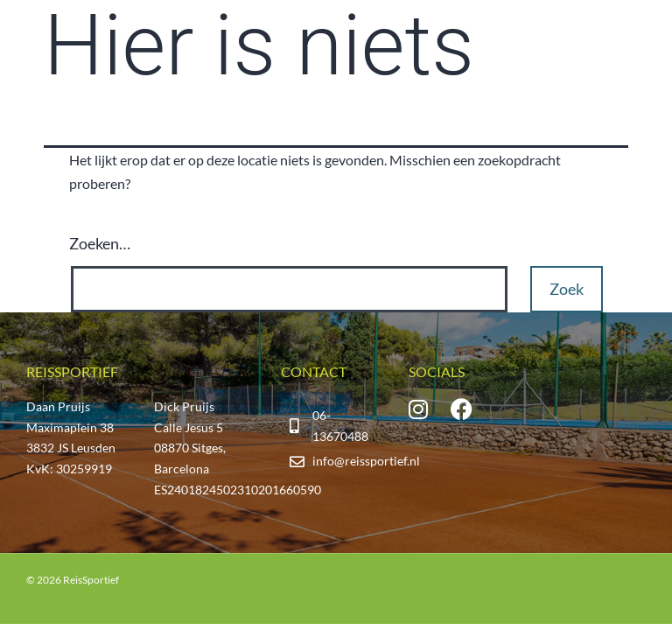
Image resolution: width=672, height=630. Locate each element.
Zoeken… (100, 243)
